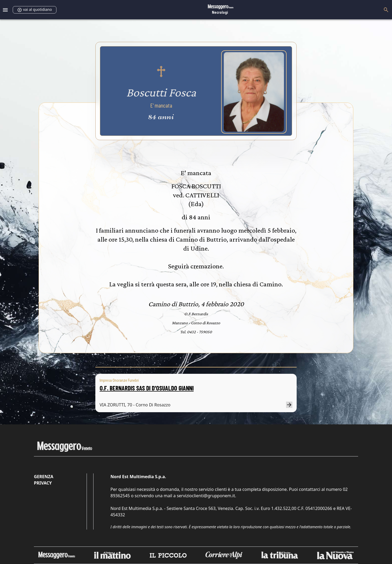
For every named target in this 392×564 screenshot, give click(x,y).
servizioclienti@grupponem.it (206, 496)
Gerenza (44, 477)
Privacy (43, 483)
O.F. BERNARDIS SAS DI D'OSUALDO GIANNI (147, 388)
